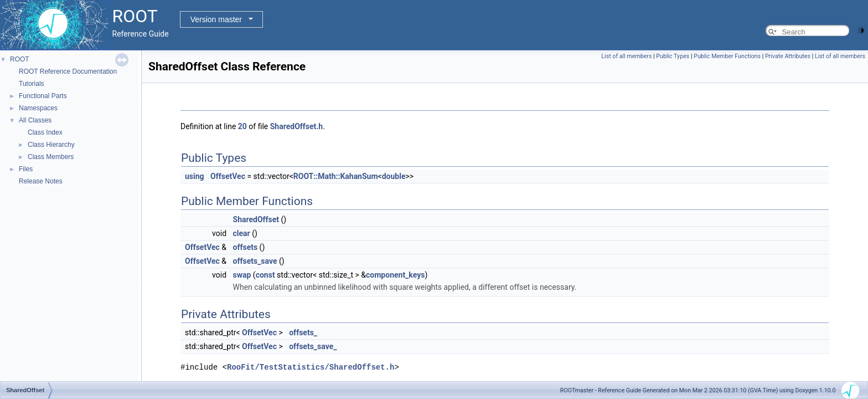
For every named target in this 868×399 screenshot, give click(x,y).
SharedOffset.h (296, 126)
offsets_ (303, 332)
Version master (216, 19)
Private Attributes (788, 56)
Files (26, 169)
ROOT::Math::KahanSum (336, 176)
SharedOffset (256, 219)
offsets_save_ (313, 346)
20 (242, 126)
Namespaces (38, 108)
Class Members (51, 157)
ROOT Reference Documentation (68, 71)
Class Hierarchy (51, 145)
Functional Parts (43, 96)
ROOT (20, 59)
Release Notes (41, 181)
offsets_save (255, 261)
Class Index (45, 132)
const (265, 275)
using (195, 176)
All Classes (35, 120)
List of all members (626, 56)
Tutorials (32, 84)
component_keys (395, 275)
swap (242, 275)
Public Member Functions (727, 56)
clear (242, 233)
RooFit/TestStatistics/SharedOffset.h (311, 367)
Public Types (673, 56)
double (394, 176)
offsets (246, 247)
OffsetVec (228, 176)
